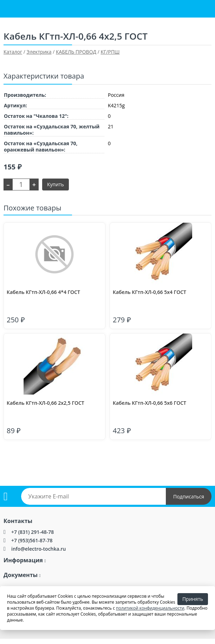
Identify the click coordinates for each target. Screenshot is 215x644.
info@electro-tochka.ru (38, 549)
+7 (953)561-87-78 (32, 540)
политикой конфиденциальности (150, 608)
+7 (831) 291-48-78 (32, 532)
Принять (193, 599)
